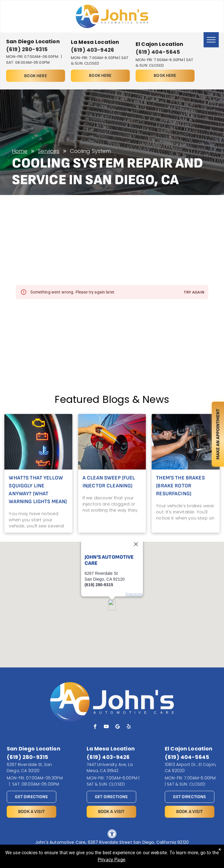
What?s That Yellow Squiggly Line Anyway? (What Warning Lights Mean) (38, 490)
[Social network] (118, 727)
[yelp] (129, 727)
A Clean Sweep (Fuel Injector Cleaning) (109, 482)
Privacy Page (111, 860)
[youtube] (106, 727)
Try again (194, 293)
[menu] (211, 40)
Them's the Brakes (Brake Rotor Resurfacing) (180, 486)
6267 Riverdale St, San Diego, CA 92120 (29, 768)
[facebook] (95, 727)
